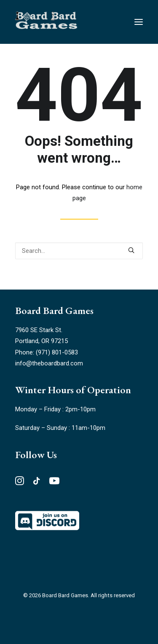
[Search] (79, 251)
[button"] (20, 483)
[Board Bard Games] (46, 22)
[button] (131, 250)
